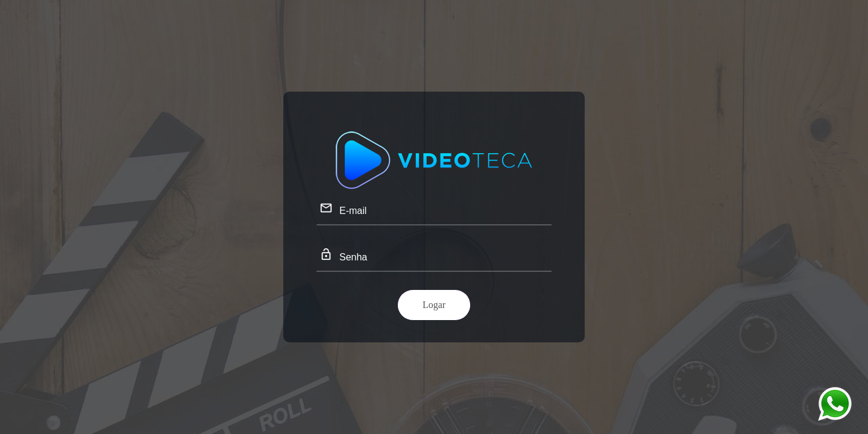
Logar (434, 305)
